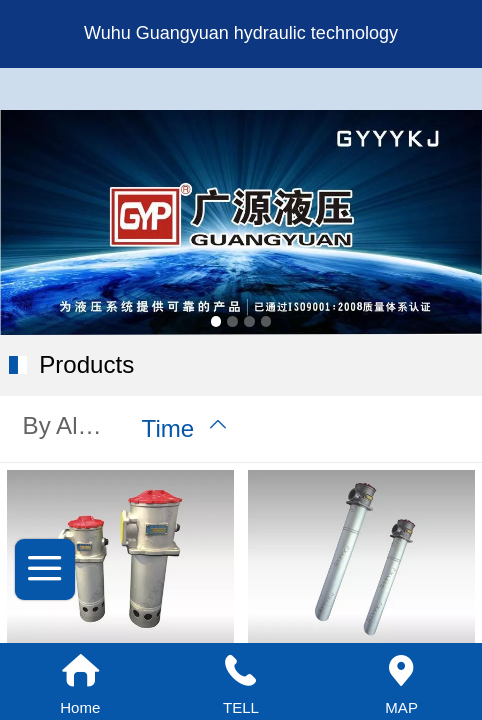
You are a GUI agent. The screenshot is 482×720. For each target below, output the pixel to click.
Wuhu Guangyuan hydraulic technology (241, 33)
